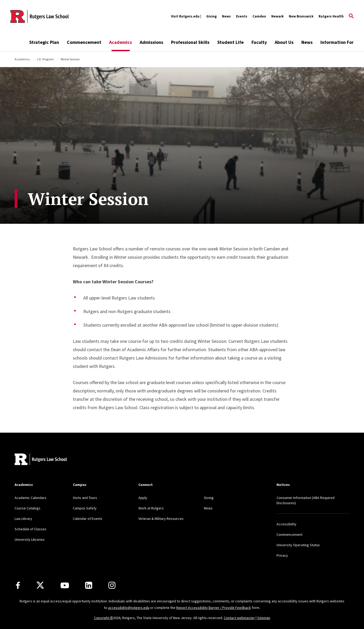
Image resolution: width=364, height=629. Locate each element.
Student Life (230, 42)
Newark (277, 16)
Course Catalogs (28, 508)
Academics (121, 42)
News (226, 16)
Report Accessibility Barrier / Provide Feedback (214, 608)
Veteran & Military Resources (161, 519)
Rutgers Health (331, 16)
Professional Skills (190, 42)
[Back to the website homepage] (40, 16)
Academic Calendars (31, 498)
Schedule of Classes (31, 529)
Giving (212, 16)
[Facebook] (18, 585)
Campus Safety (85, 508)
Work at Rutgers (151, 508)
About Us (284, 42)
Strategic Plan (44, 42)
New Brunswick (301, 16)
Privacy (282, 555)
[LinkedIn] (89, 585)
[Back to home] (41, 460)
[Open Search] (351, 16)
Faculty (259, 42)
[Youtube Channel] (65, 585)
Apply (143, 498)
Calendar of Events (88, 519)
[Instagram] (112, 585)
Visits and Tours (85, 498)
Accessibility (286, 524)
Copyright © (104, 618)
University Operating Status (298, 545)
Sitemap (264, 618)
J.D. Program (45, 59)
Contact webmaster (239, 618)
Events (242, 16)
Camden (259, 16)
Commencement (84, 42)
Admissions (151, 42)
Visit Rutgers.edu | (186, 16)
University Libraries (30, 539)
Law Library (23, 519)
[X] (40, 585)
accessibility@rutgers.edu (129, 608)
